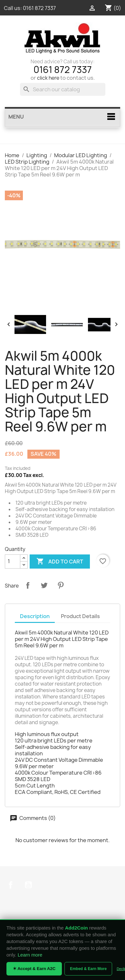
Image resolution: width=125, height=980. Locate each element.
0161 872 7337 (39, 8)
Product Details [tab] (80, 616)
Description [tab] (35, 616)
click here (48, 78)
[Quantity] (13, 562)
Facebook (11, 885)
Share (28, 585)
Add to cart (60, 562)
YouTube (28, 885)
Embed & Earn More (88, 969)
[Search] (63, 89)
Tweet (44, 585)
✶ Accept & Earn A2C (34, 969)
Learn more (30, 955)
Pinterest (61, 585)
